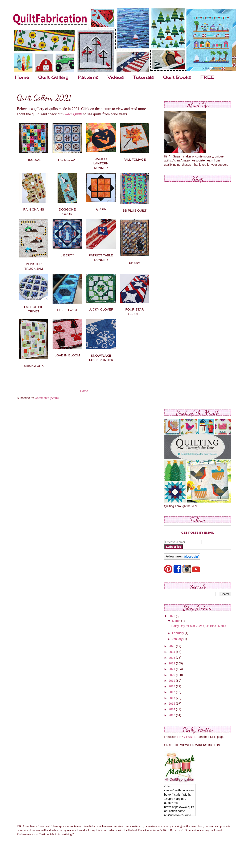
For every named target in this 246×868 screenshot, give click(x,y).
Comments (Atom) (47, 398)
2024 (172, 652)
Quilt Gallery (53, 77)
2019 (172, 681)
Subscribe (174, 547)
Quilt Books (177, 77)
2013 (172, 715)
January (178, 639)
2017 (172, 692)
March (177, 621)
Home (22, 77)
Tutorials (143, 77)
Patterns (88, 77)
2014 (172, 709)
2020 (172, 675)
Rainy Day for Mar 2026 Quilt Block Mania (199, 626)
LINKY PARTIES (188, 737)
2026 (172, 616)
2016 (172, 698)
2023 (172, 658)
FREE (207, 77)
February (178, 633)
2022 (172, 663)
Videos (116, 77)
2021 (172, 669)
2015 (172, 704)
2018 (172, 686)
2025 (172, 646)
